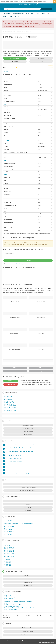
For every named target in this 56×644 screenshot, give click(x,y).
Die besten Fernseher (18, 14)
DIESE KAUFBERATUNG (9, 25)
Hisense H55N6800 (9, 401)
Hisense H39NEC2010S (10, 409)
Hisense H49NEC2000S (10, 406)
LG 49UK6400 (7, 563)
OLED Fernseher (28, 507)
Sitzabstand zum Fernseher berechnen (28, 635)
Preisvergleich (41, 58)
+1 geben (41, 371)
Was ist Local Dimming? (10, 597)
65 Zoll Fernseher (28, 585)
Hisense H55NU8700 (9, 404)
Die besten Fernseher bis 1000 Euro (28, 487)
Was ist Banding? (8, 595)
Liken (41, 368)
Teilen (15, 368)
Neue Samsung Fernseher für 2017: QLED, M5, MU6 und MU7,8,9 (20, 524)
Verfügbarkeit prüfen (15, 58)
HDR (5, 104)
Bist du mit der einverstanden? (17, 264)
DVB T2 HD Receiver (9, 531)
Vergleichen (33, 37)
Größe (38, 14)
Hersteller (46, 14)
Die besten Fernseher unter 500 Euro (28, 484)
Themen (5, 17)
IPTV (5, 525)
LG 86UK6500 (7, 566)
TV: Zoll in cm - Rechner (28, 631)
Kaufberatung (7, 14)
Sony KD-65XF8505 (9, 550)
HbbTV (6, 138)
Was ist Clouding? (8, 598)
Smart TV (6, 141)
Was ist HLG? (7, 600)
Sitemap (20, 641)
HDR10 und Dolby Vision (10, 530)
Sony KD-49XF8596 (9, 558)
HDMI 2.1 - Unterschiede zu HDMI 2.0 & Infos (15, 605)
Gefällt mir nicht (11, 384)
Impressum (4, 641)
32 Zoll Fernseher (8, 534)
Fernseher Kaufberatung (28, 425)
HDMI (5, 175)
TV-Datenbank (30, 14)
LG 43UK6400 (7, 564)
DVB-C (6, 528)
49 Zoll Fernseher (8, 520)
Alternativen (6, 71)
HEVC (5, 161)
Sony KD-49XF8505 (9, 553)
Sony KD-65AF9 (8, 544)
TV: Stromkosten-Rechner (28, 628)
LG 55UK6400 (7, 561)
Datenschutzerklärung (18, 264)
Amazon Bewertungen (10, 68)
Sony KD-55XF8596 (9, 556)
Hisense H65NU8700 (9, 403)
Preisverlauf (15, 61)
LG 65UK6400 (7, 560)
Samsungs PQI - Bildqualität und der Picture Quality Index (18, 602)
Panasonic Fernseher (9, 522)
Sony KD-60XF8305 (9, 549)
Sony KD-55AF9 (8, 546)
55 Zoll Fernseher (28, 579)
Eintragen (28, 261)
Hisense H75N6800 (9, 396)
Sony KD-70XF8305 (9, 547)
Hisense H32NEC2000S (10, 410)
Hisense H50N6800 (9, 400)
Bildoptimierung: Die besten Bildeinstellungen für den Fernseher (19, 608)
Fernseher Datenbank (28, 428)
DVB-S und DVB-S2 (9, 527)
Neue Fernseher (28, 435)
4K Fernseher (7, 93)
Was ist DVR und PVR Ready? (11, 606)
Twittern (15, 371)
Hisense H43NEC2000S (10, 407)
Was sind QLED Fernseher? (11, 609)
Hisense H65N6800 (9, 398)
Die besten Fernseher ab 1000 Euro (28, 490)
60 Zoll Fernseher (28, 582)
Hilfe (11, 17)
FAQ (41, 61)
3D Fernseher (28, 511)
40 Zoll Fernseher (8, 533)
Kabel (18, 17)
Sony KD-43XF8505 (9, 552)
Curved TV (28, 504)
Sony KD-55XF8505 (9, 555)
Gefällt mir (11, 381)
